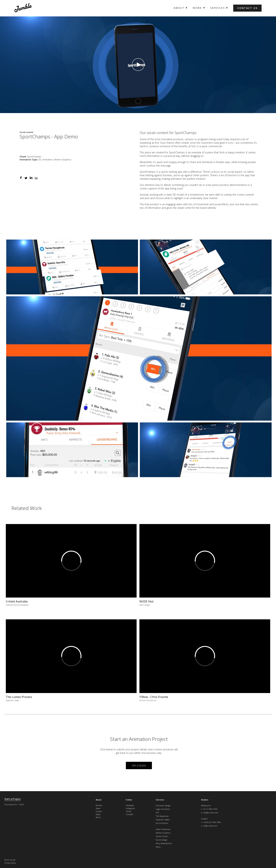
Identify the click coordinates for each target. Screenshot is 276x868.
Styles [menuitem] (98, 814)
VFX (157, 813)
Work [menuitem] (197, 8)
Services (160, 800)
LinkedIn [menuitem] (130, 814)
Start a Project (12, 799)
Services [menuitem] (218, 8)
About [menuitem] (179, 8)
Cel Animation (162, 823)
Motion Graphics (163, 833)
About (99, 800)
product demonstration (233, 185)
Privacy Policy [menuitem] (10, 863)
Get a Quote (139, 765)
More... (159, 847)
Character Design (163, 805)
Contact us (247, 8)
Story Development (164, 843)
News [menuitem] (98, 808)
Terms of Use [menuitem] (10, 860)
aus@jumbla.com (211, 813)
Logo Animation (163, 809)
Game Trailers (162, 836)
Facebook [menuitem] (130, 805)
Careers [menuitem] (99, 811)
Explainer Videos (163, 820)
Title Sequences (162, 816)
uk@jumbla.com (210, 826)
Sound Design (162, 840)
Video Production (163, 829)
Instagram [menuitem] (130, 808)
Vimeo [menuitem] (129, 811)
